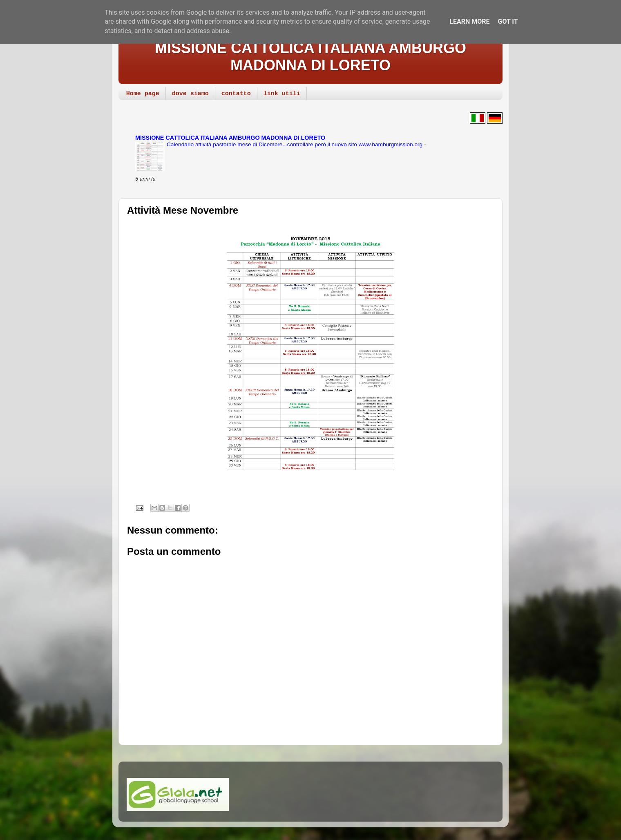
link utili (282, 94)
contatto (236, 94)
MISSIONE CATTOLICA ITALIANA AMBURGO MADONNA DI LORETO (310, 57)
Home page (143, 94)
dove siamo (190, 94)
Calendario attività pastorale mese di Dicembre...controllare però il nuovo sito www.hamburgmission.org (295, 144)
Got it (508, 21)
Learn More (469, 21)
